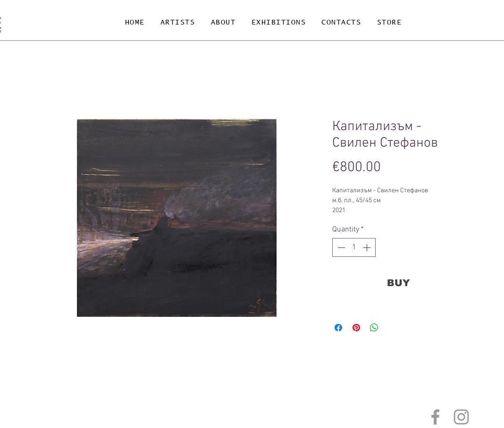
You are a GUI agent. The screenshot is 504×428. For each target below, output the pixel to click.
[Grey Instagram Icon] (461, 417)
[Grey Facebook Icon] (435, 417)
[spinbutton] (354, 247)
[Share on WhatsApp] (374, 328)
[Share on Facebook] (338, 328)
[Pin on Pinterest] (356, 328)
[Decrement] (340, 247)
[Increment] (368, 247)
